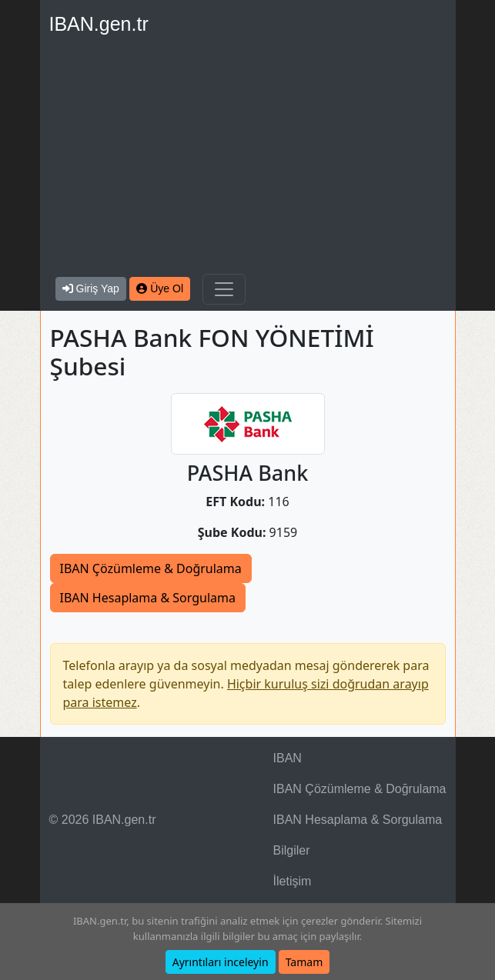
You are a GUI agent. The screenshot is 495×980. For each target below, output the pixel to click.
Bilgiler (292, 850)
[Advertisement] (248, 158)
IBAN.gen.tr (99, 24)
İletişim (293, 881)
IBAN (288, 758)
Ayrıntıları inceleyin (221, 962)
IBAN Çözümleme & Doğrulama (151, 568)
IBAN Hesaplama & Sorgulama (148, 598)
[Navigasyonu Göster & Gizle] (224, 289)
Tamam (304, 962)
